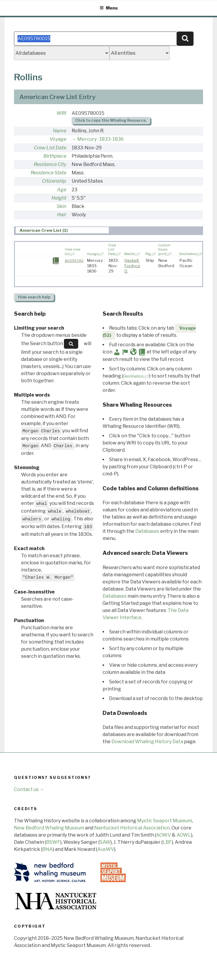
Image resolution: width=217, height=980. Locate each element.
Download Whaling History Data (147, 742)
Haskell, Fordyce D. (132, 266)
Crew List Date (50, 148)
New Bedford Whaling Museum (49, 828)
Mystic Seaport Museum (165, 821)
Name (60, 131)
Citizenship (54, 181)
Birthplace (55, 156)
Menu (109, 8)
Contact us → (29, 789)
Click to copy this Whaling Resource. (111, 120)
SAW (105, 842)
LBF (167, 842)
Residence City (50, 164)
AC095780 (74, 261)
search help (34, 297)
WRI (61, 113)
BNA (48, 849)
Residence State (48, 173)
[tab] (62, 230)
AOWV (163, 835)
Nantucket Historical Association (132, 828)
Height (59, 198)
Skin (62, 206)
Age (62, 190)
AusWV (106, 849)
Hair (62, 215)
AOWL (184, 835)
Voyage (58, 139)
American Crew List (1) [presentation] (44, 230)
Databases (147, 531)
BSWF (53, 842)
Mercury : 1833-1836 (100, 139)
